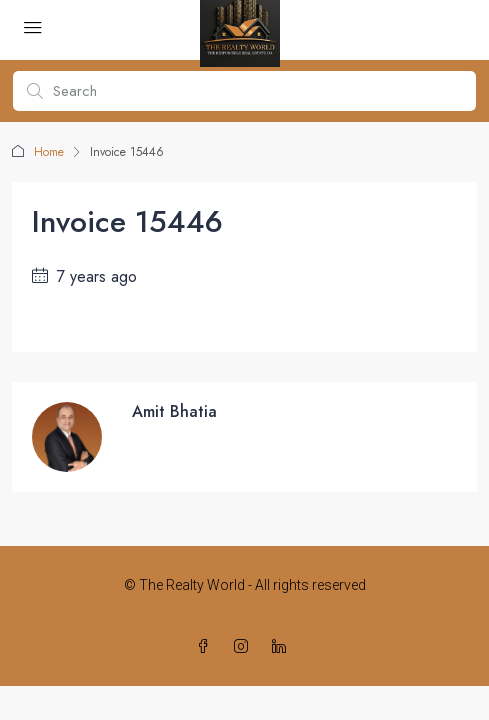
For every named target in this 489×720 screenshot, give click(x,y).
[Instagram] (245, 647)
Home (49, 152)
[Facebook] (207, 647)
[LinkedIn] (283, 647)
